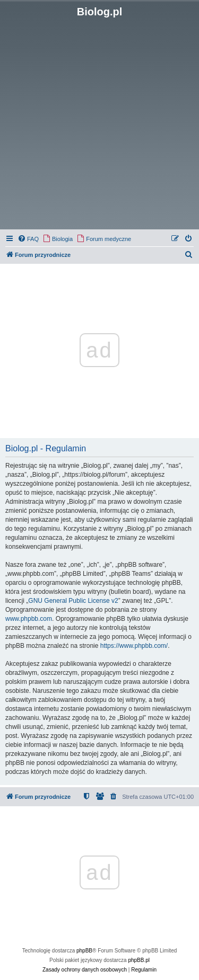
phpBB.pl (139, 960)
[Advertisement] (99, 123)
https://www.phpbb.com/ (134, 646)
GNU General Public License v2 (73, 601)
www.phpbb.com (29, 619)
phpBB (84, 951)
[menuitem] (28, 239)
